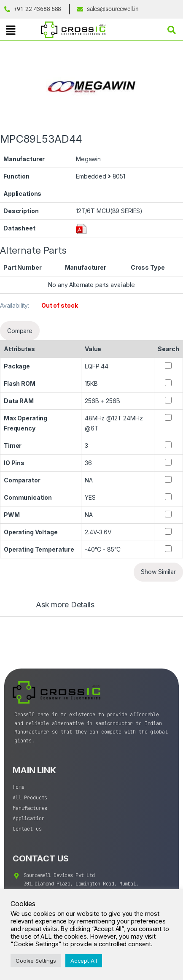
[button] (11, 30)
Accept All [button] (84, 961)
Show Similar (158, 572)
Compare (20, 331)
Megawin (88, 159)
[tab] (57, 609)
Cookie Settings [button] (36, 961)
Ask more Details (65, 605)
